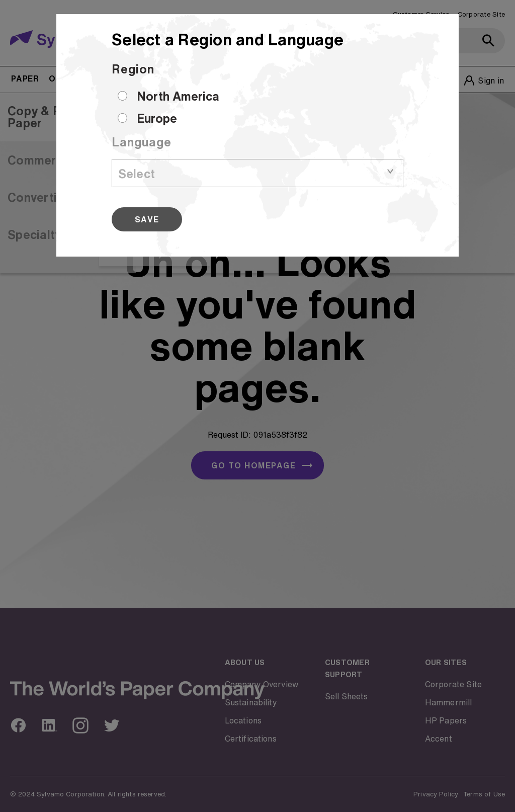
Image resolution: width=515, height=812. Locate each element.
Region (133, 69)
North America (178, 96)
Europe (157, 118)
